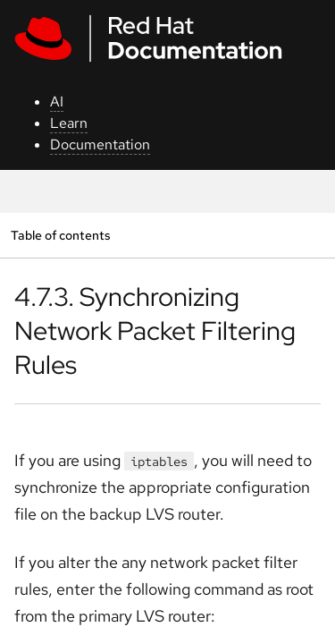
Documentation (100, 144)
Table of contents (60, 235)
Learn (69, 123)
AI (57, 102)
